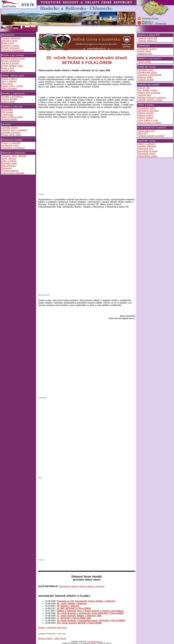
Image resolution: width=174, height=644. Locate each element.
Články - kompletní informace (52, 628)
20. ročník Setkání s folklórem (72, 604)
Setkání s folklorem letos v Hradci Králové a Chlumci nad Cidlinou (90, 611)
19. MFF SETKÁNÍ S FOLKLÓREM (74, 608)
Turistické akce (144, 95)
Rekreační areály (9, 163)
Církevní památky (9, 99)
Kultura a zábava (9, 79)
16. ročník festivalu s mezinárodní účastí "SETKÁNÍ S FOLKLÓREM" (91, 621)
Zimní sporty (7, 84)
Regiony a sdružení (146, 144)
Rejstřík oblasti (144, 51)
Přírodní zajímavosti (10, 48)
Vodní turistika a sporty (12, 117)
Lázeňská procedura (11, 132)
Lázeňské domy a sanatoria (14, 130)
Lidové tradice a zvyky (148, 120)
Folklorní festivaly (145, 118)
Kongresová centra (10, 145)
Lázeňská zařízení (10, 128)
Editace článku (45, 638)
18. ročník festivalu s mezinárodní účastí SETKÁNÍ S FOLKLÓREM (90, 613)
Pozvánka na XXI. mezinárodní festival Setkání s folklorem (86, 601)
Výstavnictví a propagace (13, 148)
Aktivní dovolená (9, 89)
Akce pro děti (143, 88)
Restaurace (6, 168)
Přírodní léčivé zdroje (11, 135)
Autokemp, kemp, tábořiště (14, 156)
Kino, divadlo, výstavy (147, 90)
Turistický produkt (145, 80)
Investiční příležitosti (147, 146)
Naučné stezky (8, 71)
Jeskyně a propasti (10, 63)
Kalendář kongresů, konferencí (152, 98)
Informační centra (9, 41)
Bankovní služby (145, 77)
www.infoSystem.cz (95, 641)
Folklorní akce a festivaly (149, 93)
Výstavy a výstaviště (11, 143)
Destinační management (13, 50)
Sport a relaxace (9, 81)
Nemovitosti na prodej (147, 151)
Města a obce (8, 43)
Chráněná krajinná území (13, 58)
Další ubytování (8, 166)
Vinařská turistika (9, 119)
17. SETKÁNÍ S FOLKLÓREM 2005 (74, 618)
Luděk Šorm (59, 638)
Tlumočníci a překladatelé (149, 75)
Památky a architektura (12, 97)
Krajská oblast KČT (146, 131)
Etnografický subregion (148, 111)
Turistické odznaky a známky (151, 136)
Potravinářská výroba (147, 156)
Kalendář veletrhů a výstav (150, 100)
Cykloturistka (7, 115)
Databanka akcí (145, 54)
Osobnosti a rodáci (10, 45)
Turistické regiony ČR (147, 38)
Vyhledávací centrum (147, 49)
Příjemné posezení (10, 171)
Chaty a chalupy (9, 161)
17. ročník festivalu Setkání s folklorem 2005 (79, 616)
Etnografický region (146, 108)
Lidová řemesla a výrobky (149, 123)
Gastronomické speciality (13, 173)
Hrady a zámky (8, 102)
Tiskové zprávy (144, 62)
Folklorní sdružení (146, 113)
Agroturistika (7, 110)
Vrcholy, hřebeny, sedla (12, 66)
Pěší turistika (7, 112)
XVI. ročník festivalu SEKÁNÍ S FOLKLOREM (79, 623)
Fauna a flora (8, 68)
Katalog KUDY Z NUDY (12, 86)
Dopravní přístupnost (11, 38)
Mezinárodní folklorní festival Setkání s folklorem (82, 586)
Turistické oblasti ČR (147, 41)
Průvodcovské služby (147, 72)
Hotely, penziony (9, 158)
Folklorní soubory (145, 115)
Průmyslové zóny (145, 149)
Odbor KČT (143, 133)
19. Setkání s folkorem (68, 606)
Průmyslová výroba (146, 154)
